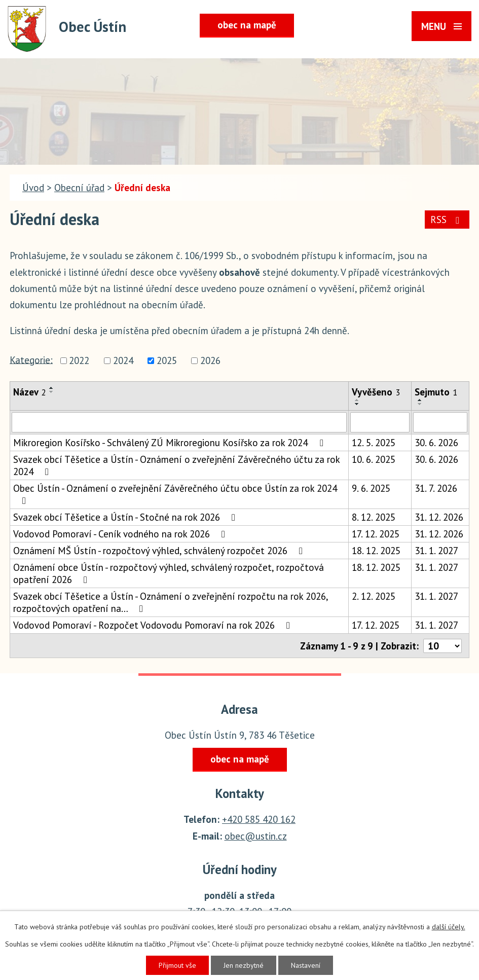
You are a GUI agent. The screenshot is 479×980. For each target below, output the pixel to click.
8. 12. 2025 (374, 517)
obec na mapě (247, 25)
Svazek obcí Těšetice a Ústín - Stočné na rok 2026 (126, 517)
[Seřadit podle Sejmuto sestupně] (420, 404)
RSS (447, 220)
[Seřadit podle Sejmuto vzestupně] (420, 400)
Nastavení (306, 965)
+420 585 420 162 (259, 819)
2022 (79, 361)
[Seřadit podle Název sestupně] (52, 392)
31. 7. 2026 (436, 488)
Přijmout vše (177, 965)
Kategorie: (31, 359)
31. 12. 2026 (439, 517)
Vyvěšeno (376, 392)
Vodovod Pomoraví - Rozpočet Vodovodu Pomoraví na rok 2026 (154, 625)
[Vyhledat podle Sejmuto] (440, 422)
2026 (210, 361)
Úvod (33, 188)
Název (30, 392)
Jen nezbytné (244, 965)
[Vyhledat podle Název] (179, 422)
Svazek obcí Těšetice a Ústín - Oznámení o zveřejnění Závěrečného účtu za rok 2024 (176, 465)
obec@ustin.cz (256, 836)
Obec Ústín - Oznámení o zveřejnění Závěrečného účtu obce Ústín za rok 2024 (175, 494)
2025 (167, 361)
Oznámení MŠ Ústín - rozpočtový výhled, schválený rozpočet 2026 (160, 551)
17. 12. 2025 (376, 534)
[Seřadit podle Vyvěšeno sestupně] (357, 404)
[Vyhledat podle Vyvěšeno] (380, 422)
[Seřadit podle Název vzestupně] (52, 388)
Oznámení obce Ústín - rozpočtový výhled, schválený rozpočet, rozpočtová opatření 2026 (169, 573)
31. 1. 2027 (436, 551)
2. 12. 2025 (374, 596)
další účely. (449, 927)
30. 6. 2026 (436, 443)
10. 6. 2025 (374, 459)
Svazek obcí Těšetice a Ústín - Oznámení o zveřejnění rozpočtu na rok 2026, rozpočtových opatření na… (171, 602)
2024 (123, 361)
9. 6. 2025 (371, 488)
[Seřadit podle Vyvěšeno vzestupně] (357, 400)
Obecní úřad (79, 188)
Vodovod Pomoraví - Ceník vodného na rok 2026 (121, 534)
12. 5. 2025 (374, 443)
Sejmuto (436, 392)
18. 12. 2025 (376, 551)
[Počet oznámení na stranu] (443, 646)
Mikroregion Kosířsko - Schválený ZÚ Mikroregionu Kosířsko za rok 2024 (170, 443)
